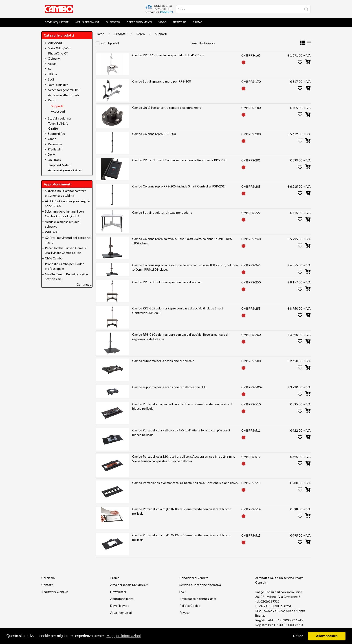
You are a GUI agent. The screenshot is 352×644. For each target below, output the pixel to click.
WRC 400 (52, 232)
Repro (141, 34)
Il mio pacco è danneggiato (198, 599)
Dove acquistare (57, 22)
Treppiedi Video (59, 165)
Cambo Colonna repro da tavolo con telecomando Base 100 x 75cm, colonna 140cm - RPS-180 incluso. (185, 267)
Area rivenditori (121, 612)
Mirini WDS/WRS (60, 48)
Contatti (47, 585)
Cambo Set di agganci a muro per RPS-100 (162, 81)
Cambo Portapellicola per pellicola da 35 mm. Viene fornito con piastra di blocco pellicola (182, 406)
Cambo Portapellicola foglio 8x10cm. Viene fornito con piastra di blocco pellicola (182, 511)
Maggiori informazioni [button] (123, 636)
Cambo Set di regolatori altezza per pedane (162, 212)
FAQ (183, 592)
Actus (52, 64)
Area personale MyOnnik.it (129, 585)
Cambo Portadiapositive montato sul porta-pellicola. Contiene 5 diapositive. (185, 483)
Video (162, 22)
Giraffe (53, 128)
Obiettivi (54, 58)
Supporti (161, 34)
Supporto (113, 22)
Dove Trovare (120, 606)
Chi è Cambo (54, 258)
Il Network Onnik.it (55, 592)
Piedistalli (55, 149)
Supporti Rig (56, 134)
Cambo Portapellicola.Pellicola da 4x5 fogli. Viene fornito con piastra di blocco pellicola (181, 432)
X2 (50, 69)
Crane (52, 139)
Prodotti (120, 34)
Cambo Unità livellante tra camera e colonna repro (167, 108)
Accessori (58, 111)
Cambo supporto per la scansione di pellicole (163, 361)
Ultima (52, 74)
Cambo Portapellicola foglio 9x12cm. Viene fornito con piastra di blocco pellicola (182, 537)
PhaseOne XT (58, 53)
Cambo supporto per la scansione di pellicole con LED (169, 387)
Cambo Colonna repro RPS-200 (154, 134)
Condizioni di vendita (194, 578)
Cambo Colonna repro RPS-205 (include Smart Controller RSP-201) (179, 186)
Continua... (84, 284)
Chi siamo (48, 578)
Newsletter (118, 592)
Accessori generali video (65, 170)
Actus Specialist (87, 22)
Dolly (51, 154)
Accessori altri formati (63, 95)
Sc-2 (51, 79)
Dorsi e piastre (58, 85)
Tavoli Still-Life (58, 124)
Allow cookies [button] (327, 636)
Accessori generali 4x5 (64, 90)
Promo (197, 22)
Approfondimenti (139, 22)
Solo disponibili (110, 43)
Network (179, 22)
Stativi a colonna (59, 118)
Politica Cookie (190, 606)
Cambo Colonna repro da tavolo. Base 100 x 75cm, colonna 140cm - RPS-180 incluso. (183, 241)
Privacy (184, 612)
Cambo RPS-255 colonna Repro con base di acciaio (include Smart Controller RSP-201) (178, 310)
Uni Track (54, 160)
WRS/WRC (56, 43)
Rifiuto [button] (298, 636)
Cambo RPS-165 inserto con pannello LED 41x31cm (168, 55)
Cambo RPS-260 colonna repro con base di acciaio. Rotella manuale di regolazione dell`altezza (180, 337)
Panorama (55, 144)
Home (100, 34)
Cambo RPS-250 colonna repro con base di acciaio (167, 282)
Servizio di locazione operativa (200, 585)
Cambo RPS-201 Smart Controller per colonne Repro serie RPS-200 (179, 160)
